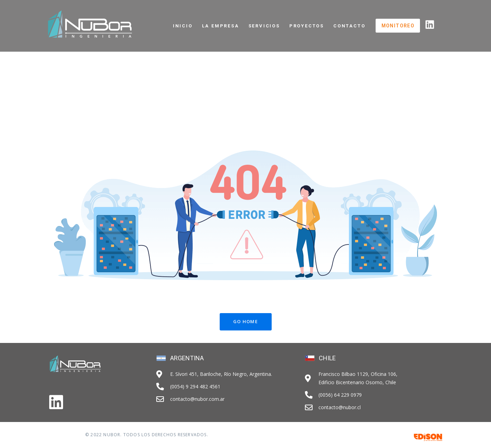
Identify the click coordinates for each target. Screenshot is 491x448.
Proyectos (307, 26)
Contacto (349, 26)
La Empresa (221, 26)
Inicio (183, 26)
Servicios (264, 26)
